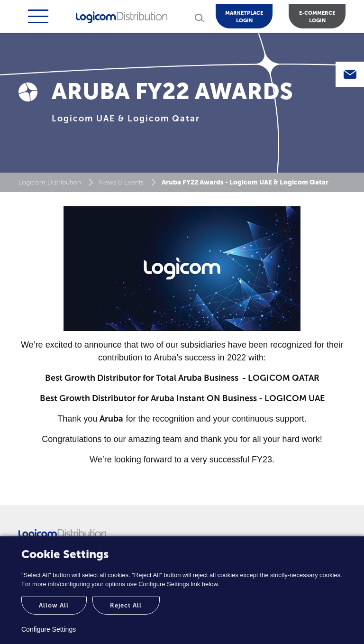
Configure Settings (49, 629)
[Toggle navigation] (37, 16)
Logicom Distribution (50, 182)
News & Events (121, 182)
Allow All (54, 605)
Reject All (126, 605)
